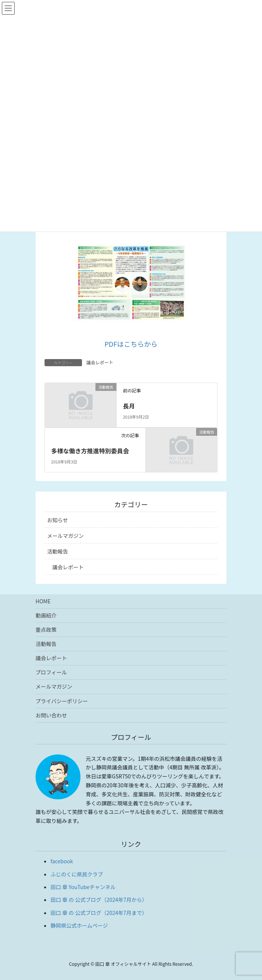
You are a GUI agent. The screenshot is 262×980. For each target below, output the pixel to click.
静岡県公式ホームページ (79, 925)
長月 (129, 406)
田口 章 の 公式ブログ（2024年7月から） (99, 900)
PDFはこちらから (131, 344)
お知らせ (58, 520)
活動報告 (58, 551)
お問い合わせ (51, 715)
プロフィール (51, 672)
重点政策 (46, 630)
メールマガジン (65, 536)
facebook (62, 861)
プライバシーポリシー (62, 701)
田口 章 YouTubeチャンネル (83, 887)
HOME (43, 601)
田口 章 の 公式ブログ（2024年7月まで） (99, 913)
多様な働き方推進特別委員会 (90, 451)
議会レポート (100, 362)
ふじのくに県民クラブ (77, 874)
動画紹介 (46, 615)
